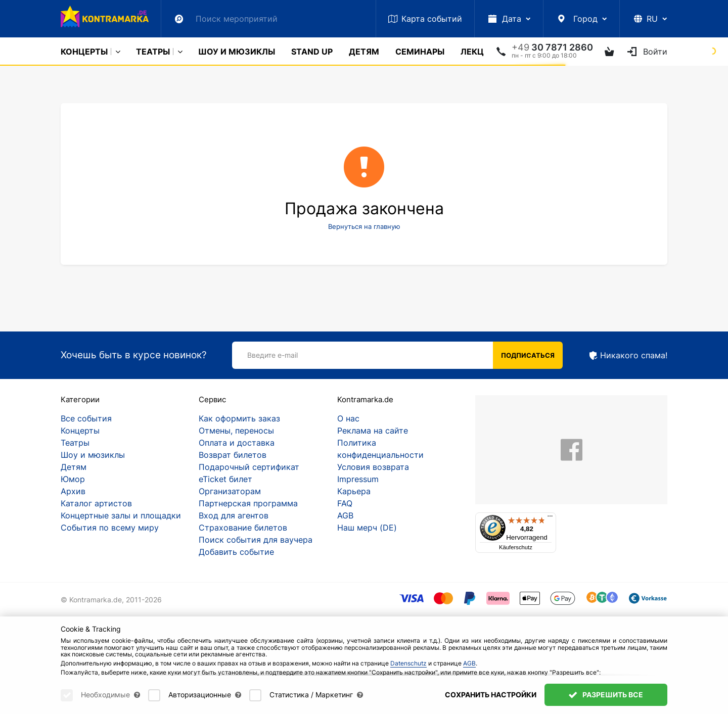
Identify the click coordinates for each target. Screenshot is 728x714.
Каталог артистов (96, 503)
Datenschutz (408, 663)
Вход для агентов (234, 515)
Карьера (354, 491)
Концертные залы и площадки (121, 515)
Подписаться (528, 355)
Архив (73, 491)
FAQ (345, 503)
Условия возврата (373, 467)
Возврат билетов (233, 455)
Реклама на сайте (373, 431)
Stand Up (312, 52)
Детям (364, 52)
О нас (348, 418)
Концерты (84, 52)
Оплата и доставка (237, 443)
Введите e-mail (272, 355)
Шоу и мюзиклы (237, 52)
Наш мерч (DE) (367, 528)
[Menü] (550, 518)
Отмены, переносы (236, 431)
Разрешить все (606, 695)
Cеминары (420, 52)
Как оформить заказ (239, 418)
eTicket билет (225, 479)
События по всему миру (110, 528)
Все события (86, 418)
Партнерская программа (248, 503)
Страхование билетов (243, 528)
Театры (153, 52)
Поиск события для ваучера (256, 540)
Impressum (358, 479)
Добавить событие (236, 552)
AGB (345, 515)
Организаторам (230, 491)
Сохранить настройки (491, 695)
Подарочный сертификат (249, 467)
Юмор (73, 479)
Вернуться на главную (364, 226)
